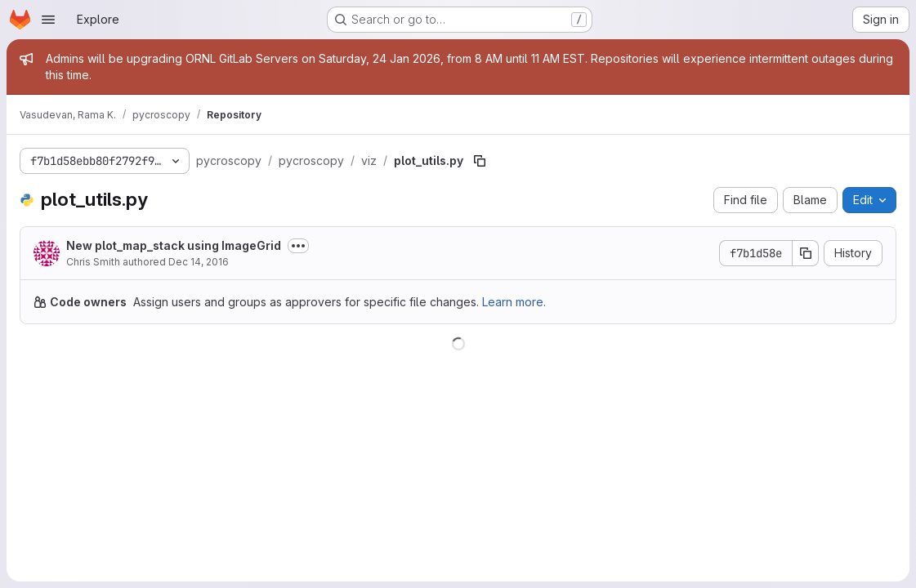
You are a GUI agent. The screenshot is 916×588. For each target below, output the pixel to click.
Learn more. (514, 302)
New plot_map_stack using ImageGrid (174, 245)
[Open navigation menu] (48, 20)
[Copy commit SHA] (806, 253)
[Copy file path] (480, 161)
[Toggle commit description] (298, 246)
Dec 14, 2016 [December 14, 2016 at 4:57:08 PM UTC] (199, 262)
